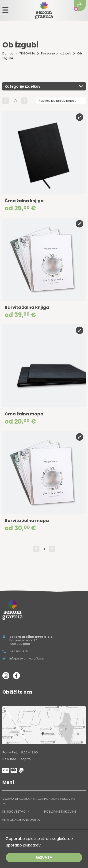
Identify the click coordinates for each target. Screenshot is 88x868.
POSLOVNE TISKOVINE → (62, 812)
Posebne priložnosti (56, 53)
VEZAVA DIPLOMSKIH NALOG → (23, 801)
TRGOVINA (27, 53)
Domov (8, 53)
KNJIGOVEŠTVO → (16, 812)
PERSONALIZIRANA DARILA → (23, 820)
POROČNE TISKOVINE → (61, 799)
